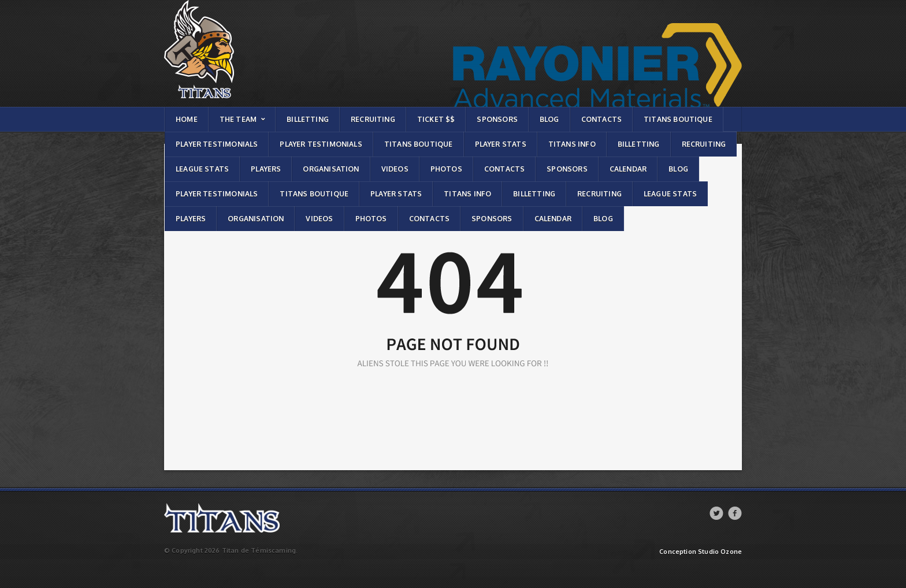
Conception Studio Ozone (701, 552)
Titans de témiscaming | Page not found (227, 3)
